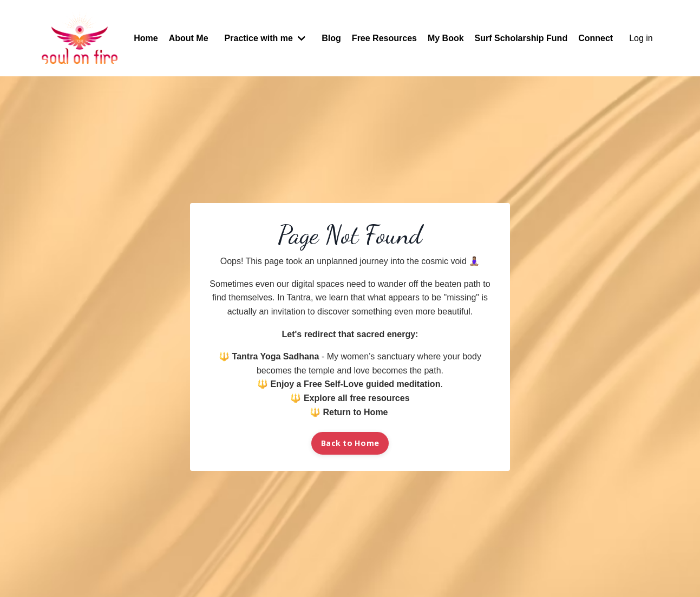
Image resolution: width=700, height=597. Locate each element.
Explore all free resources (357, 398)
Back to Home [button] (350, 443)
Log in (641, 38)
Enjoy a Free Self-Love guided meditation (356, 384)
